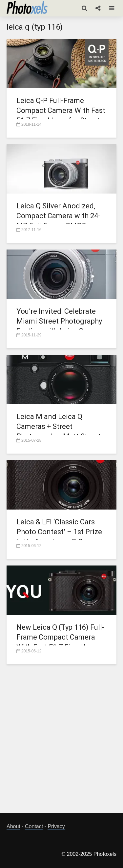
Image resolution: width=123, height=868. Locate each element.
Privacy (56, 826)
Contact (34, 826)
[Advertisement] (61, 742)
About (13, 826)
